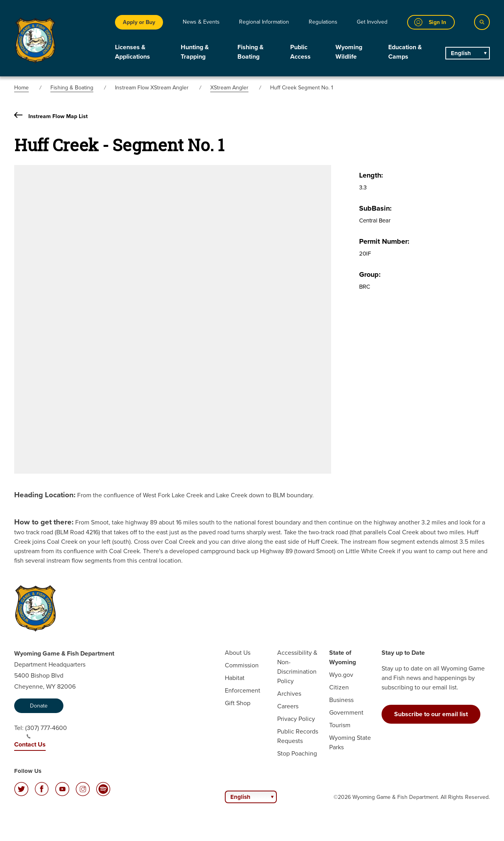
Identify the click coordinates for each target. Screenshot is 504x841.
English (461, 53)
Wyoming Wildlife (349, 52)
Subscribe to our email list (431, 714)
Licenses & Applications (132, 52)
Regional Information (264, 22)
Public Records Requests (298, 736)
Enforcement (243, 690)
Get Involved (372, 22)
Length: (371, 175)
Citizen (339, 687)
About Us (238, 653)
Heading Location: (45, 495)
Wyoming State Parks (350, 742)
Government (346, 712)
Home (21, 88)
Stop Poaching (297, 753)
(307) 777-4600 (46, 731)
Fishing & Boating (250, 52)
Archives (289, 694)
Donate (39, 706)
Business (341, 700)
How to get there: (44, 522)
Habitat (235, 678)
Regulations (323, 22)
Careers (288, 706)
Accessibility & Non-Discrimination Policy (297, 667)
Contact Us (30, 744)
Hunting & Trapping (195, 52)
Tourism (340, 725)
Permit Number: (384, 241)
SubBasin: (375, 208)
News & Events (201, 22)
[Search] (482, 22)
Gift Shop (238, 703)
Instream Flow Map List (51, 116)
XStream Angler (229, 88)
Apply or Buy (139, 22)
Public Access (300, 52)
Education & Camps (405, 52)
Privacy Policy (296, 719)
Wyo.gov (341, 675)
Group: (370, 274)
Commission (242, 665)
